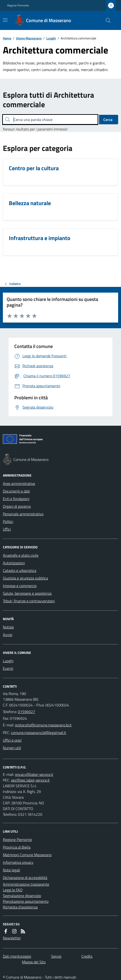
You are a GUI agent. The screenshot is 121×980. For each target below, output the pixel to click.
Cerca (108, 120)
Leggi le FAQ (13, 890)
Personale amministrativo (23, 514)
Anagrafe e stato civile (21, 555)
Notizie (8, 627)
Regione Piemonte (18, 5)
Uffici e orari (12, 740)
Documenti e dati (16, 491)
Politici (8, 521)
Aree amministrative (19, 483)
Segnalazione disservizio (22, 896)
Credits (87, 956)
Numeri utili (12, 748)
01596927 (26, 712)
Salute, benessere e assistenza (27, 593)
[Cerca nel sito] (106, 20)
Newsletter (12, 938)
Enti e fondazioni (16, 499)
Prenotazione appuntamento (26, 901)
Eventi (8, 668)
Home (7, 38)
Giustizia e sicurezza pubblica (25, 578)
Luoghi (51, 38)
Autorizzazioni (14, 563)
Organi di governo (17, 506)
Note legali (11, 870)
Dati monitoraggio (17, 956)
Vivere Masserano (29, 38)
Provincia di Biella (17, 847)
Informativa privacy (18, 862)
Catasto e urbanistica (20, 570)
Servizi (56, 956)
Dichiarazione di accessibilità (25, 878)
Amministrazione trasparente (26, 884)
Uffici (7, 529)
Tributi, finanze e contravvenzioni (29, 601)
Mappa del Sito (34, 962)
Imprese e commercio (20, 586)
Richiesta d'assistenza (20, 907)
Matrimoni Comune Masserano (27, 855)
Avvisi (8, 635)
